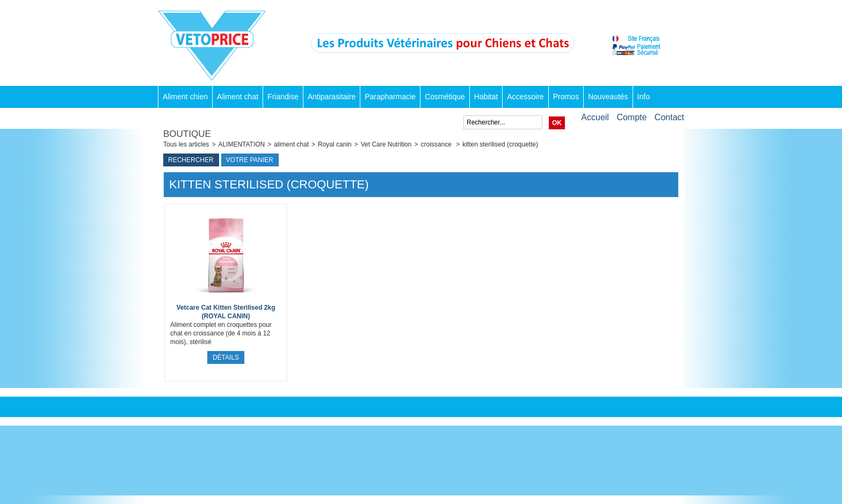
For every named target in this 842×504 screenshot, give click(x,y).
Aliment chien (185, 97)
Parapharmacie (390, 97)
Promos (566, 97)
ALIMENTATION (241, 144)
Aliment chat (238, 97)
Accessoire (525, 97)
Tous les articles (186, 144)
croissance (437, 144)
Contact (669, 117)
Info (644, 97)
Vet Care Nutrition (386, 144)
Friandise (283, 97)
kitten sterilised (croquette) (500, 144)
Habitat (486, 97)
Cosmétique (445, 97)
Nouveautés (608, 97)
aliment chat (291, 144)
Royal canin (335, 144)
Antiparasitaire (332, 97)
